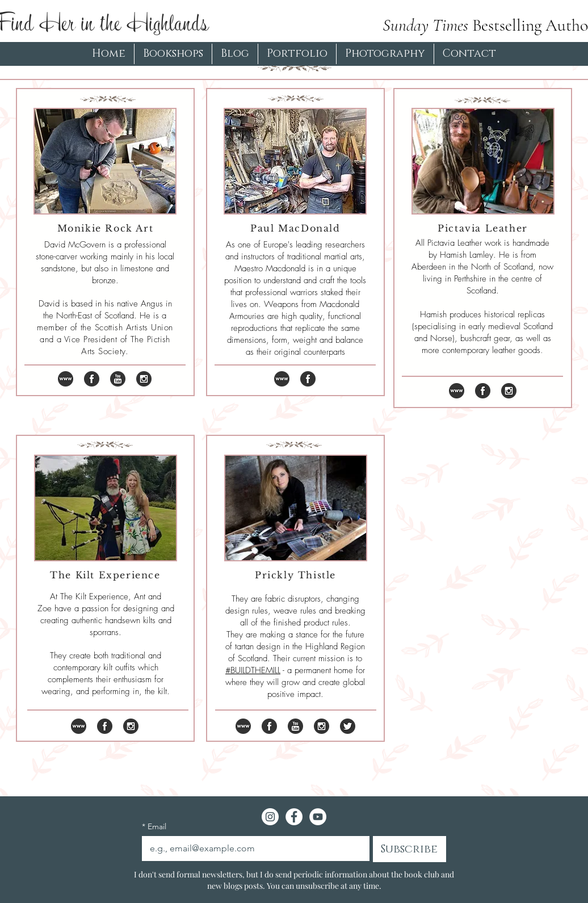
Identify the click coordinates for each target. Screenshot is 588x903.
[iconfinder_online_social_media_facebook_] (92, 379)
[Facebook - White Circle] (294, 817)
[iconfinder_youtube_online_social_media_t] (118, 379)
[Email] (252, 849)
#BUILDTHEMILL (253, 670)
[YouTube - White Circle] (318, 817)
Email (154, 827)
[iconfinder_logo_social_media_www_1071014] (66, 379)
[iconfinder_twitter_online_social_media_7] (348, 726)
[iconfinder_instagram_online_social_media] (144, 379)
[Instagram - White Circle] (270, 817)
